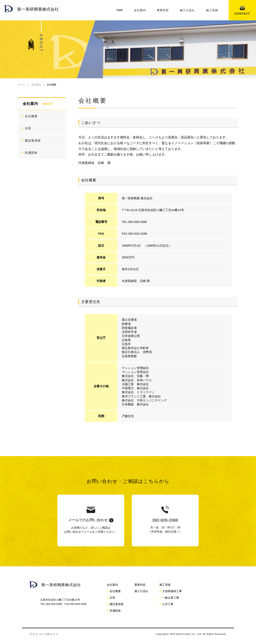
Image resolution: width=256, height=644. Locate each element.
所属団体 (31, 153)
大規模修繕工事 (172, 591)
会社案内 (140, 10)
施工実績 (212, 10)
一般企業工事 (171, 598)
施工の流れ (187, 10)
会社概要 (31, 116)
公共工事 (168, 604)
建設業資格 (33, 140)
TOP (120, 10)
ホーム (22, 85)
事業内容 (163, 10)
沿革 (28, 128)
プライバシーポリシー (44, 634)
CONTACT (242, 14)
